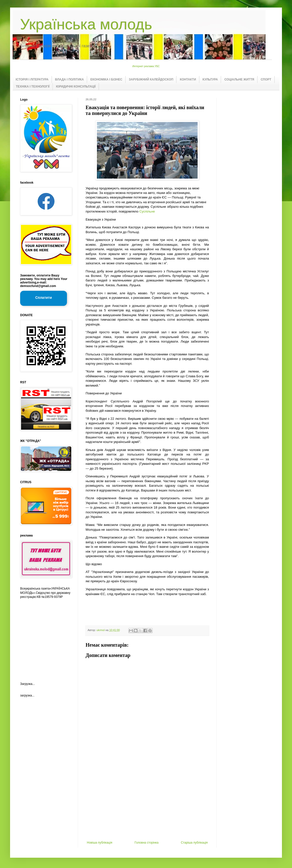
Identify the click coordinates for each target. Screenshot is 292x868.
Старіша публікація (194, 843)
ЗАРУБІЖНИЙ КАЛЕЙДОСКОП (151, 79)
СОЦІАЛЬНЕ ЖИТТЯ (239, 79)
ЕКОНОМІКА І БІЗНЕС (106, 79)
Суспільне (147, 211)
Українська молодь (86, 24)
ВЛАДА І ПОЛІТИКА (69, 79)
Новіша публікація (100, 843)
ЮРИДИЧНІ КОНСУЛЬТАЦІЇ (76, 87)
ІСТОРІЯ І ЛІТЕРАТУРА (32, 79)
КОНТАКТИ (188, 79)
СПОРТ (266, 79)
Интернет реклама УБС (146, 66)
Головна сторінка (147, 843)
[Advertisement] (147, 803)
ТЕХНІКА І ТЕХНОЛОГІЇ (33, 87)
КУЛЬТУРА (210, 79)
